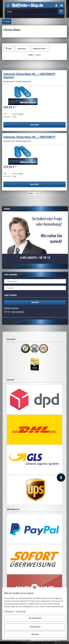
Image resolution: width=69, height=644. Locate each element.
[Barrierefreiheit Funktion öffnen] (61, 478)
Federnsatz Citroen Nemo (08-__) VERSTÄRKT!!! (29, 137)
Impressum (9, 611)
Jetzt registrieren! (18, 312)
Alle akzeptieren (35, 618)
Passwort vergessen (11, 308)
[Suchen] (32, 12)
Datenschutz (21, 611)
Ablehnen (35, 634)
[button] (56, 6)
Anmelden (35, 302)
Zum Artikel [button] (34, 125)
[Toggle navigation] (8, 5)
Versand (28, 640)
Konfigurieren (35, 627)
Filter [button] (9, 49)
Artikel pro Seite (39, 49)
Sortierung (21, 49)
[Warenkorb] (61, 6)
